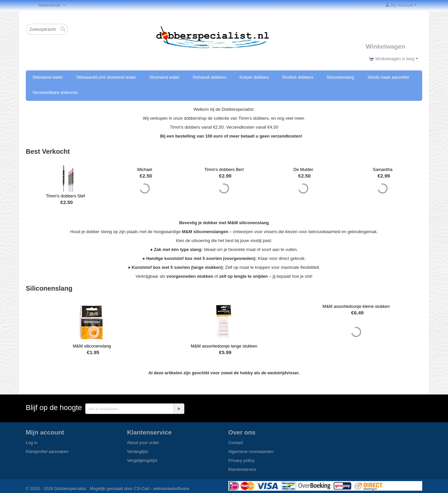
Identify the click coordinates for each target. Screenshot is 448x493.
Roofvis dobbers (298, 77)
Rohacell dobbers (210, 77)
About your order (143, 443)
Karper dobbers (254, 77)
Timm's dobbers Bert (224, 169)
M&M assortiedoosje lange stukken (224, 346)
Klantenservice (242, 469)
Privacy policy (241, 460)
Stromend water (165, 77)
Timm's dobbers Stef (65, 196)
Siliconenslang (340, 77)
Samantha (382, 169)
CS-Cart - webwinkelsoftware (162, 489)
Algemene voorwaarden (251, 452)
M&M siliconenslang (92, 346)
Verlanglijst (137, 452)
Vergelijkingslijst (142, 460)
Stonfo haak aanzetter (388, 77)
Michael (145, 169)
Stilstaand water (48, 77)
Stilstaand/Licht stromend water (106, 77)
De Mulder (303, 169)
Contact (236, 443)
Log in (32, 443)
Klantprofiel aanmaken (47, 452)
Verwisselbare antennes (55, 92)
